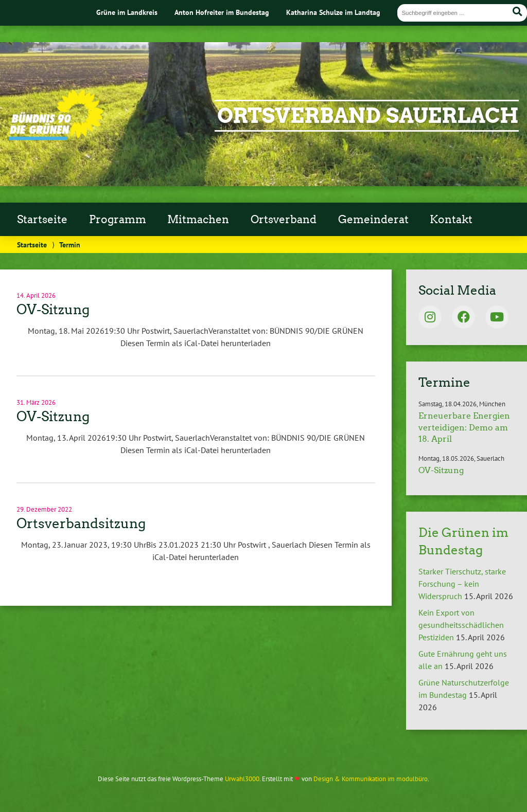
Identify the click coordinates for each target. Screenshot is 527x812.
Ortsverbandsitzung (81, 524)
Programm (118, 220)
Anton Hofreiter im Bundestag (222, 12)
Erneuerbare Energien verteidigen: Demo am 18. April (464, 427)
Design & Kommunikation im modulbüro (371, 779)
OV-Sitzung (53, 310)
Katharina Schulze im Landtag (333, 12)
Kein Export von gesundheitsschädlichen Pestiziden (461, 625)
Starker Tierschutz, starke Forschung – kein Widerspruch (462, 584)
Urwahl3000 (242, 779)
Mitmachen (198, 220)
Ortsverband (284, 220)
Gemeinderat (373, 220)
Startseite (42, 220)
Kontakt (451, 220)
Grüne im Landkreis (127, 12)
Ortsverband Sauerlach (368, 116)
